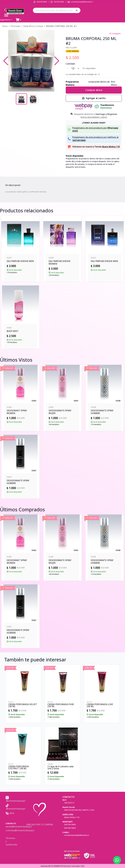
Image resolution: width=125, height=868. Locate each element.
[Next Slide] (57, 61)
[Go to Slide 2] (33, 99)
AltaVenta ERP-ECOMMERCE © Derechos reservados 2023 (62, 866)
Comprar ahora (94, 90)
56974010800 (42, 2)
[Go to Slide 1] (21, 99)
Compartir (115, 34)
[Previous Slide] (6, 61)
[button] (77, 10)
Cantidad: (70, 64)
